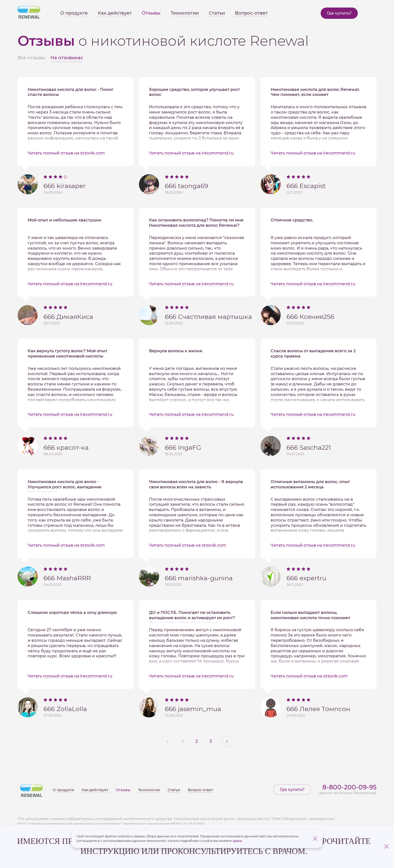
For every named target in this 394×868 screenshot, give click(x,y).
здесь (237, 841)
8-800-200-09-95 (349, 787)
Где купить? (339, 13)
